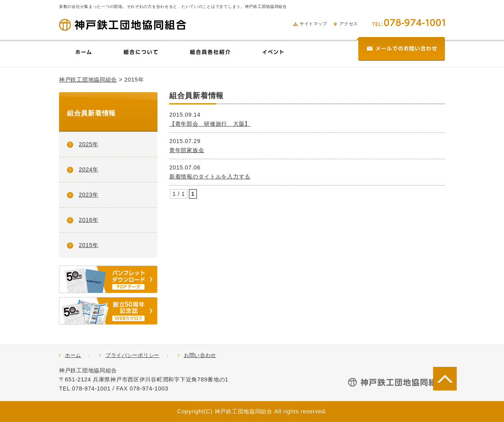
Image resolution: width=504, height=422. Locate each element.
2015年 (89, 245)
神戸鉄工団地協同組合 (88, 80)
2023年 (89, 195)
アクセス (346, 24)
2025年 (89, 144)
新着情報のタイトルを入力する (210, 177)
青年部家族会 (187, 150)
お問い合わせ (200, 355)
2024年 (89, 169)
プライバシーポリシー (132, 355)
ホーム (73, 355)
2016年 (89, 220)
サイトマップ (310, 24)
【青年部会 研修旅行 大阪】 (210, 124)
